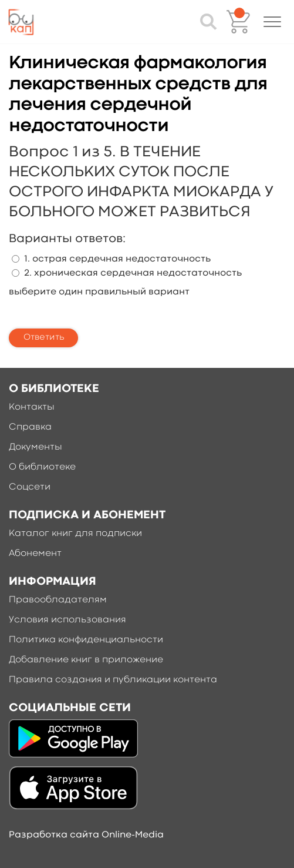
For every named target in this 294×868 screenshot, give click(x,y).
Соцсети (30, 487)
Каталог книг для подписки (75, 534)
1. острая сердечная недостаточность (117, 259)
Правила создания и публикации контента (113, 680)
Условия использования (67, 620)
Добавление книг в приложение (86, 660)
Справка (30, 427)
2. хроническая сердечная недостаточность (133, 273)
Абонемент (35, 554)
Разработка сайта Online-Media (86, 835)
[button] (272, 22)
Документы (36, 447)
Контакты (32, 407)
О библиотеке (42, 467)
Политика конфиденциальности (86, 640)
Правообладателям (58, 600)
